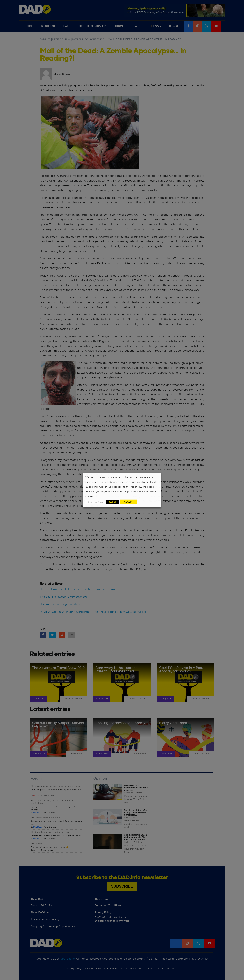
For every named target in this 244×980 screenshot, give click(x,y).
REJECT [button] (112, 502)
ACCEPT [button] (128, 502)
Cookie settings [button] (95, 502)
